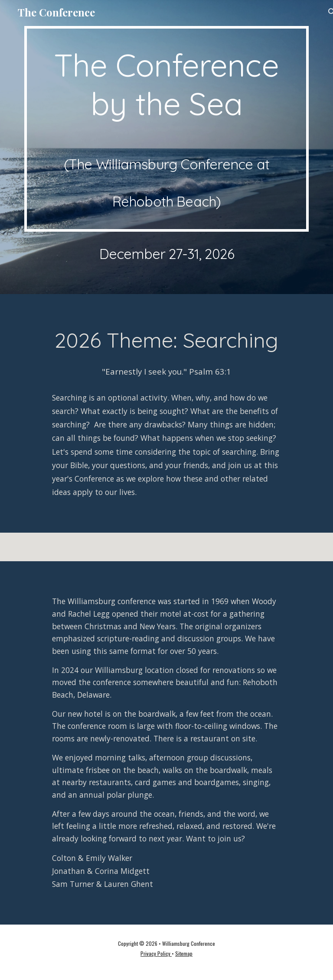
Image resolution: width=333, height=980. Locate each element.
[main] (166, 129)
